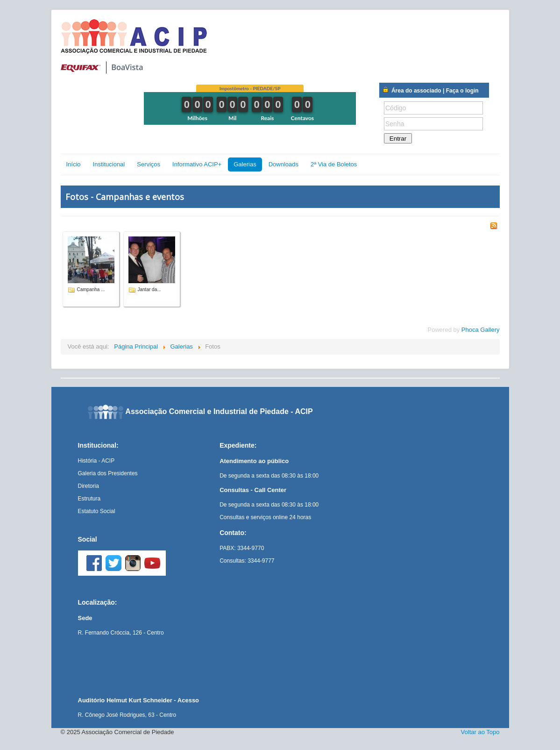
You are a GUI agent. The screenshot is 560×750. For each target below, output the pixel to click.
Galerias (245, 164)
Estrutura (89, 499)
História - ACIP (96, 461)
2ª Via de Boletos (334, 164)
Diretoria (89, 486)
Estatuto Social (97, 511)
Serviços (149, 164)
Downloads (284, 164)
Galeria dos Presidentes (108, 473)
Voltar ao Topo (480, 732)
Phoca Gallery (481, 330)
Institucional (109, 164)
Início (74, 164)
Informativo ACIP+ (197, 164)
